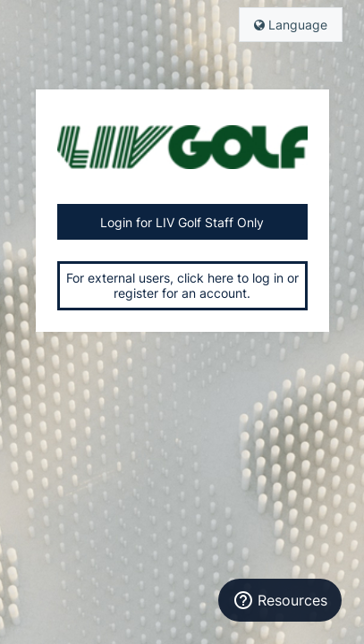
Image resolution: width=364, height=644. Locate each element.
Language (291, 25)
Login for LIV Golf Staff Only (182, 222)
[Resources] (280, 600)
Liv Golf (182, 147)
